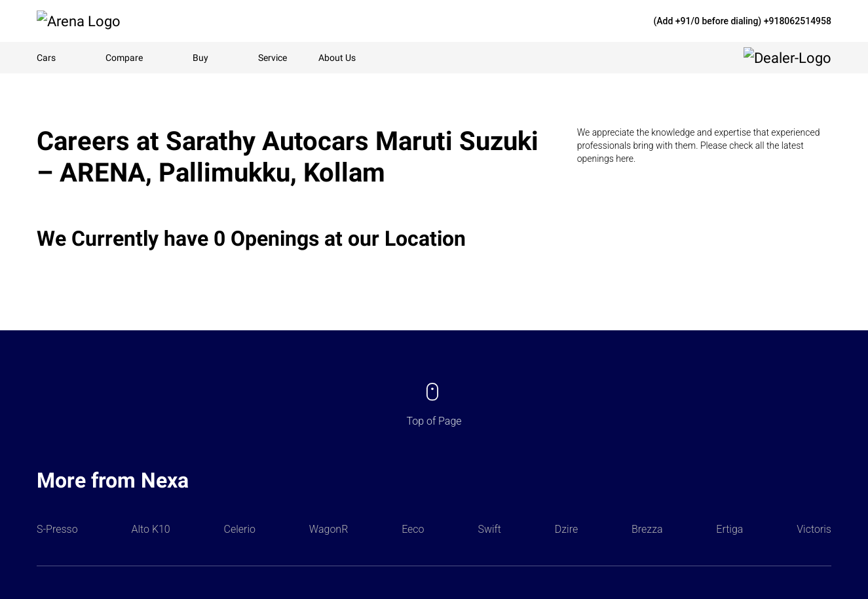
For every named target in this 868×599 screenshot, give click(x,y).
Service (273, 58)
